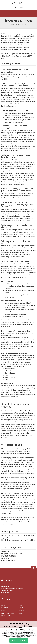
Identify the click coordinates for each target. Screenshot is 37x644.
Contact (21, 608)
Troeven (21, 610)
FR (18, 8)
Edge (7, 380)
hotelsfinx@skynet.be (19, 4)
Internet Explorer (10, 371)
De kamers (5, 608)
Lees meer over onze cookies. (23, 637)
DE (22, 8)
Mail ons (6, 593)
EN (20, 8)
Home (13, 24)
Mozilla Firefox (10, 369)
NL (16, 8)
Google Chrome (10, 373)
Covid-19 (21, 605)
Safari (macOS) (10, 378)
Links (20, 613)
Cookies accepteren (19, 640)
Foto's (3, 610)
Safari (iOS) (9, 375)
